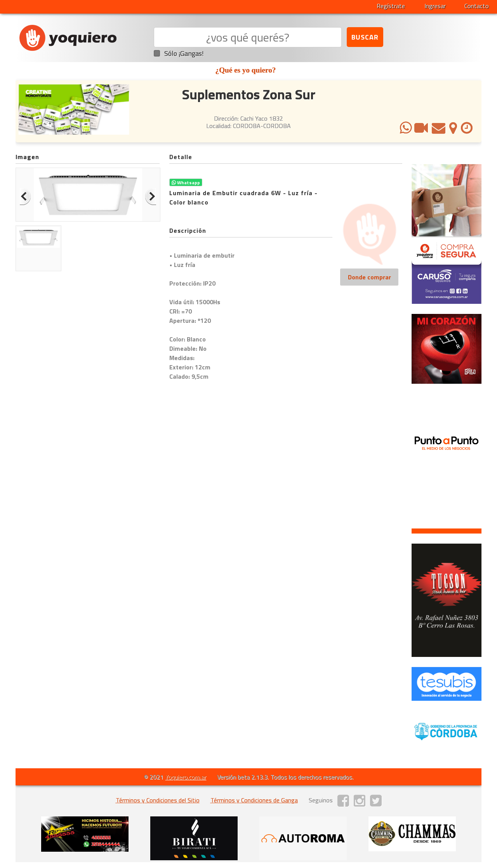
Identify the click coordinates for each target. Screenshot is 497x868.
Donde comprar (369, 277)
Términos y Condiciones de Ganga (254, 800)
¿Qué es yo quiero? (246, 70)
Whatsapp (186, 183)
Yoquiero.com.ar (186, 777)
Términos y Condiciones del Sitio (158, 800)
